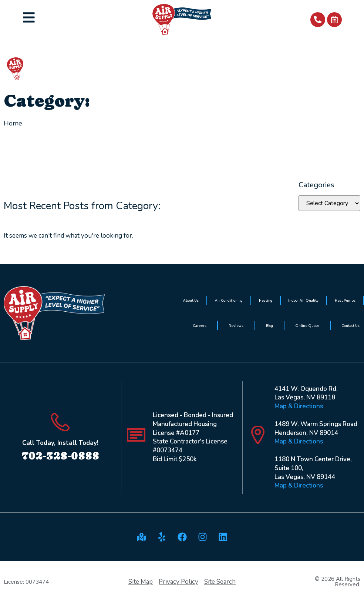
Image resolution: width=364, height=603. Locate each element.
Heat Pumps (345, 300)
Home (13, 123)
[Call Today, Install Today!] (60, 422)
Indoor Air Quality (303, 300)
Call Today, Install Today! (60, 443)
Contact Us (350, 326)
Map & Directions (299, 406)
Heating (266, 300)
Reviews (236, 326)
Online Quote (307, 326)
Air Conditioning (229, 300)
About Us (191, 300)
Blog (269, 326)
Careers (200, 326)
